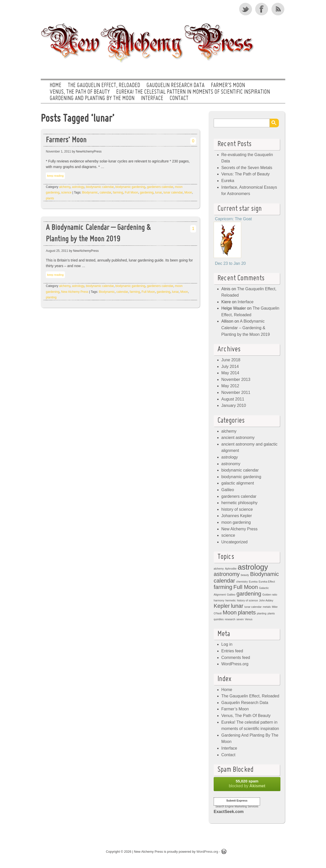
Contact (179, 99)
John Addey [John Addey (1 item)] (266, 600)
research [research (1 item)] (230, 619)
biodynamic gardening (130, 187)
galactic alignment (238, 483)
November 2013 (236, 380)
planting (51, 297)
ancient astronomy (238, 438)
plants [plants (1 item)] (271, 613)
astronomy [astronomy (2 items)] (227, 574)
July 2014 (230, 367)
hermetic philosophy (239, 503)
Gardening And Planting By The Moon (92, 99)
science (66, 192)
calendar (105, 192)
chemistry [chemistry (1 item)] (242, 582)
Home (56, 86)
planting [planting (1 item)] (262, 613)
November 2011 (236, 392)
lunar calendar (173, 192)
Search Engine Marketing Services (237, 806)
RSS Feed (278, 9)
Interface (152, 99)
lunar (158, 192)
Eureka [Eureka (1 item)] (253, 582)
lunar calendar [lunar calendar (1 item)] (253, 607)
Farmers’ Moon (66, 140)
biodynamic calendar (100, 187)
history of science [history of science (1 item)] (247, 600)
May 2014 (230, 373)
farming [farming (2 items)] (223, 587)
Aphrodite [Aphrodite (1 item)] (231, 569)
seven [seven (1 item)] (240, 619)
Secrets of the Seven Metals (247, 168)
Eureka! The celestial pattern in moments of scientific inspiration (193, 92)
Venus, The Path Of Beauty (80, 92)
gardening (147, 192)
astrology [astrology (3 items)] (253, 567)
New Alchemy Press (75, 292)
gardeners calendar (160, 187)
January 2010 (234, 405)
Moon (188, 192)
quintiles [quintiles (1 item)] (219, 619)
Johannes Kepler (237, 516)
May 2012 (230, 386)
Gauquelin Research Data (175, 86)
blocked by (247, 783)
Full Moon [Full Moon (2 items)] (246, 587)
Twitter (246, 9)
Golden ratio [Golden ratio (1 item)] (270, 595)
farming (118, 192)
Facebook (262, 9)
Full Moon (132, 192)
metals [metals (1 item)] (267, 607)
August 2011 (233, 399)
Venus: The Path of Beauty (246, 174)
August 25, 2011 (57, 251)
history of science (237, 509)
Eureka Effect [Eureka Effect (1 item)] (267, 582)
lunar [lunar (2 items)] (237, 606)
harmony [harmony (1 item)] (219, 600)
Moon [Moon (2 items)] (230, 612)
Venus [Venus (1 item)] (249, 619)
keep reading (55, 176)
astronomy (231, 464)
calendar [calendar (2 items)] (224, 581)
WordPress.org (235, 664)
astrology (78, 187)
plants (50, 198)
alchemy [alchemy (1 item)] (219, 569)
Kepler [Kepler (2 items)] (222, 606)
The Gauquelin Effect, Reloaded (104, 86)
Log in (227, 644)
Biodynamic (90, 192)
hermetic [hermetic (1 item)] (231, 600)
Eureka (228, 181)
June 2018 (231, 360)
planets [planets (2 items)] (247, 612)
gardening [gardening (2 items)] (249, 594)
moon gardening (236, 522)
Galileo (228, 490)
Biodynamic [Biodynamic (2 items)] (264, 574)
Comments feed (236, 658)
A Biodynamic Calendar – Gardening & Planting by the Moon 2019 (98, 234)
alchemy (65, 187)
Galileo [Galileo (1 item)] (231, 595)
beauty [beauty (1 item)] (245, 575)
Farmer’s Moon (228, 86)
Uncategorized (234, 542)
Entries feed (232, 651)
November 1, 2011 (58, 151)
